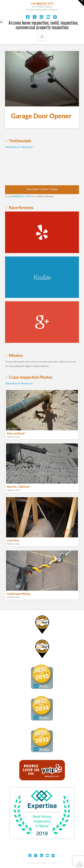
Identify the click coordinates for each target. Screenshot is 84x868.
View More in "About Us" (19, 147)
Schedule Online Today (42, 189)
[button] (42, 37)
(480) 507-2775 (45, 3)
